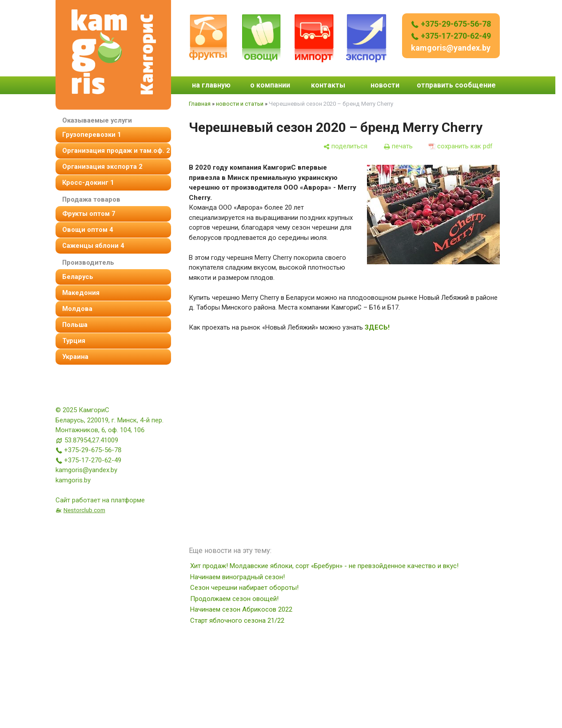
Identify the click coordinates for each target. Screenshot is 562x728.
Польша (75, 325)
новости (385, 85)
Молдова (77, 309)
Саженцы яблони (93, 246)
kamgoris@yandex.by (451, 48)
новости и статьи (240, 104)
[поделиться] (345, 146)
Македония (81, 293)
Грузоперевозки (92, 135)
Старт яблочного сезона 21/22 (237, 621)
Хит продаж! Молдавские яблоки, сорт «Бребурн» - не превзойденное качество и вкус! (324, 566)
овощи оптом (88, 230)
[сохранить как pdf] (461, 146)
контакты (328, 85)
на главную (211, 85)
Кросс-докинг (88, 183)
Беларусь (78, 277)
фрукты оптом (89, 214)
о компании (270, 85)
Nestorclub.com (84, 510)
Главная (200, 104)
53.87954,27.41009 (91, 440)
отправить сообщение (456, 85)
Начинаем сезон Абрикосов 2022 (241, 609)
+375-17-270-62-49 (451, 36)
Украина (75, 357)
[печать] (398, 146)
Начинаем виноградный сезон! (237, 577)
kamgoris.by (73, 480)
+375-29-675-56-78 (451, 24)
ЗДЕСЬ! (377, 327)
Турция (74, 341)
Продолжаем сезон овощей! (234, 599)
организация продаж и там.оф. (116, 151)
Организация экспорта (102, 167)
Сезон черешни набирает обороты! (244, 588)
